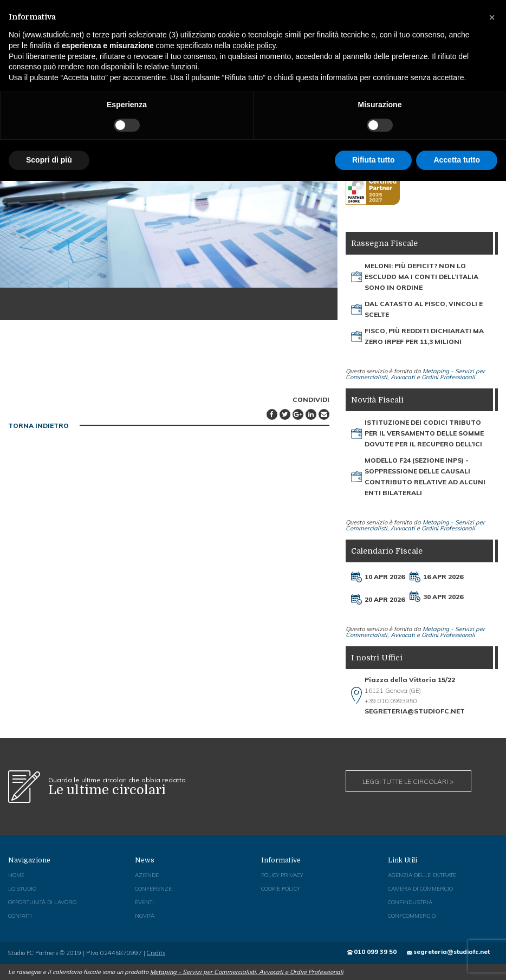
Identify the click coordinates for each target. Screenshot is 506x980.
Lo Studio (22, 888)
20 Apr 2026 (385, 599)
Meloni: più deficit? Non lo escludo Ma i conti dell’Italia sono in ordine (421, 277)
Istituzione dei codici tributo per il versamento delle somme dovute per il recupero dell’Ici (424, 433)
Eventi (144, 902)
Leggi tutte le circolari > (408, 781)
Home (16, 875)
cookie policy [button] (254, 46)
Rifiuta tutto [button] (374, 160)
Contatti (20, 915)
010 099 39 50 (376, 951)
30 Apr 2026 (443, 596)
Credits (156, 952)
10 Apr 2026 (385, 577)
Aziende (147, 875)
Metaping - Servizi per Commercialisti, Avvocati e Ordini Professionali (415, 374)
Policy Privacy (282, 875)
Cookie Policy (280, 888)
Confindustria (410, 902)
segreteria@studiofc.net (452, 951)
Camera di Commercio (420, 888)
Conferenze (153, 888)
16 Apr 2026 (443, 577)
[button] (492, 17)
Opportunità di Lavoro (42, 902)
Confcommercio (412, 915)
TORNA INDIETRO (38, 425)
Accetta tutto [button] (457, 160)
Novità (145, 915)
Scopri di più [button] (49, 160)
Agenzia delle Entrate (422, 875)
